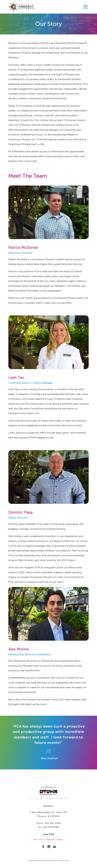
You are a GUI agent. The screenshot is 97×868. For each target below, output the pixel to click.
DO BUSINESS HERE (56, 798)
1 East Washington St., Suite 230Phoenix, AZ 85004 (48, 814)
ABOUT (66, 798)
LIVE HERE (44, 798)
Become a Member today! (49, 839)
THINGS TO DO (34, 798)
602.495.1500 (53, 823)
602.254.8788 (51, 827)
